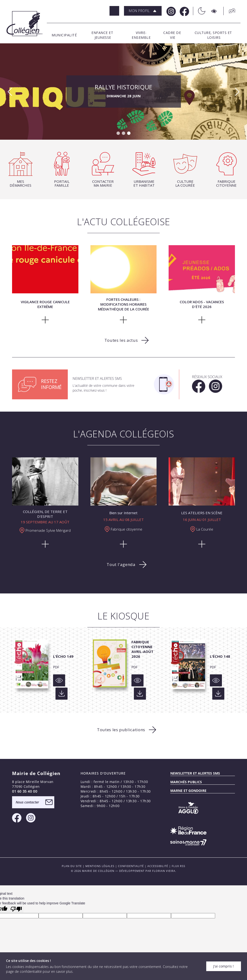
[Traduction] (230, 11)
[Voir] (59, 680)
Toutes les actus (121, 340)
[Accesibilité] (214, 11)
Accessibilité (158, 866)
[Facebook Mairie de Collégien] (184, 11)
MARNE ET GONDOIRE (188, 791)
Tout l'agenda (121, 564)
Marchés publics (186, 782)
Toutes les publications (121, 730)
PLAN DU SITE (72, 866)
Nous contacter (27, 802)
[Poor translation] (16, 909)
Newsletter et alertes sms (195, 773)
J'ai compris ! (223, 966)
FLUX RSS (178, 866)
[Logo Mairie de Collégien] (25, 24)
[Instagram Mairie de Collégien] (171, 11)
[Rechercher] (114, 11)
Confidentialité (131, 866)
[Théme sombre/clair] (199, 11)
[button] (143, 11)
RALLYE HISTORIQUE (124, 92)
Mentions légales (100, 866)
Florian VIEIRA (164, 871)
